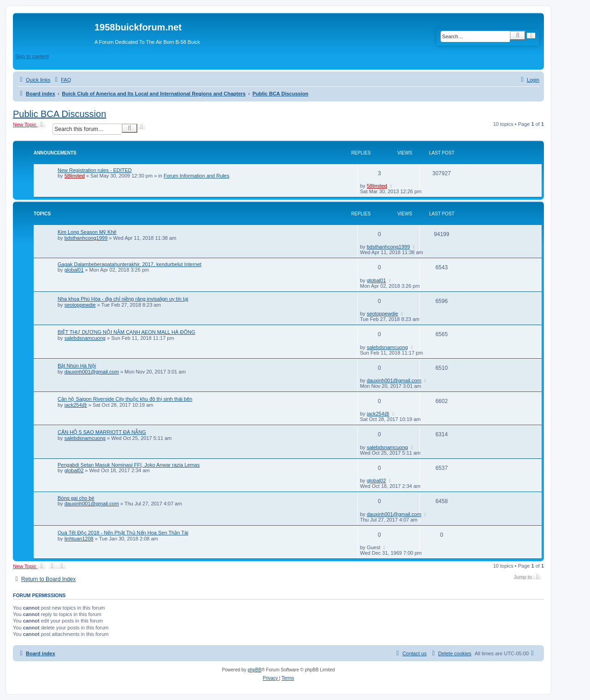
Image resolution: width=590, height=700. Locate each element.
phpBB (254, 670)
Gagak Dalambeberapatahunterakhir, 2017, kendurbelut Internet (130, 264)
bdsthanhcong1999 (86, 238)
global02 (74, 470)
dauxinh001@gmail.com (92, 372)
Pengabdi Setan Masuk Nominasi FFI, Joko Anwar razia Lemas (129, 465)
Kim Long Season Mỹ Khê (87, 232)
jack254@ (76, 405)
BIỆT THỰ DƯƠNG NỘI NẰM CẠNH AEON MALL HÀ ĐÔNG (126, 332)
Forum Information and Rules (196, 176)
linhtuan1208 (79, 539)
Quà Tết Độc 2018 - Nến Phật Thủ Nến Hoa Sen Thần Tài (123, 533)
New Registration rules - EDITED (95, 170)
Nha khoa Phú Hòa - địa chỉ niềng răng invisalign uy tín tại (123, 299)
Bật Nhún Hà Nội (77, 366)
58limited (75, 176)
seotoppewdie (80, 305)
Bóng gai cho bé (76, 498)
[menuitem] (62, 80)
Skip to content (32, 56)
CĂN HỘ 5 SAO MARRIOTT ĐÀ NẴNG (102, 432)
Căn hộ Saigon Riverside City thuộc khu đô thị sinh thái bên (125, 399)
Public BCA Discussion (59, 114)
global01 (74, 270)
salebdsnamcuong (85, 338)
